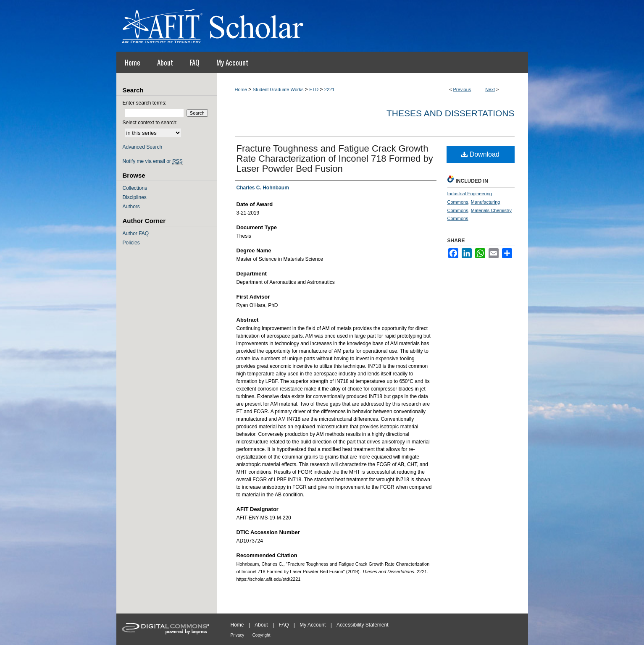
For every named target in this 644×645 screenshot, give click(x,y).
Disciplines (135, 197)
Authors (131, 207)
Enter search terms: (145, 103)
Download (480, 154)
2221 (329, 89)
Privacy (238, 635)
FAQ (284, 625)
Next (490, 89)
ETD (314, 89)
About (261, 625)
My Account (313, 625)
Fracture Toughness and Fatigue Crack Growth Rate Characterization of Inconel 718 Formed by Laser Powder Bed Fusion (335, 159)
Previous (462, 89)
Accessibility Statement (362, 625)
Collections (135, 188)
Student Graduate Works (278, 89)
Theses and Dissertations (451, 113)
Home (241, 89)
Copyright (262, 635)
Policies (131, 243)
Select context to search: (150, 123)
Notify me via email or (153, 161)
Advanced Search (143, 147)
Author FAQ (136, 233)
